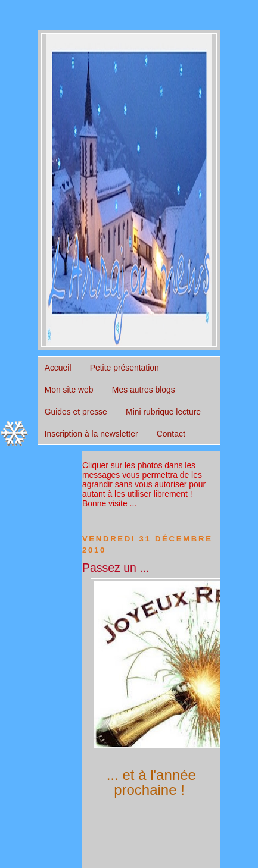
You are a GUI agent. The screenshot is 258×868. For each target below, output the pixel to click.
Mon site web (69, 390)
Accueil (58, 368)
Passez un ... (116, 568)
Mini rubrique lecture (163, 412)
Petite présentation (125, 368)
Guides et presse (76, 412)
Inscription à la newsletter (91, 434)
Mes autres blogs (144, 390)
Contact (171, 434)
